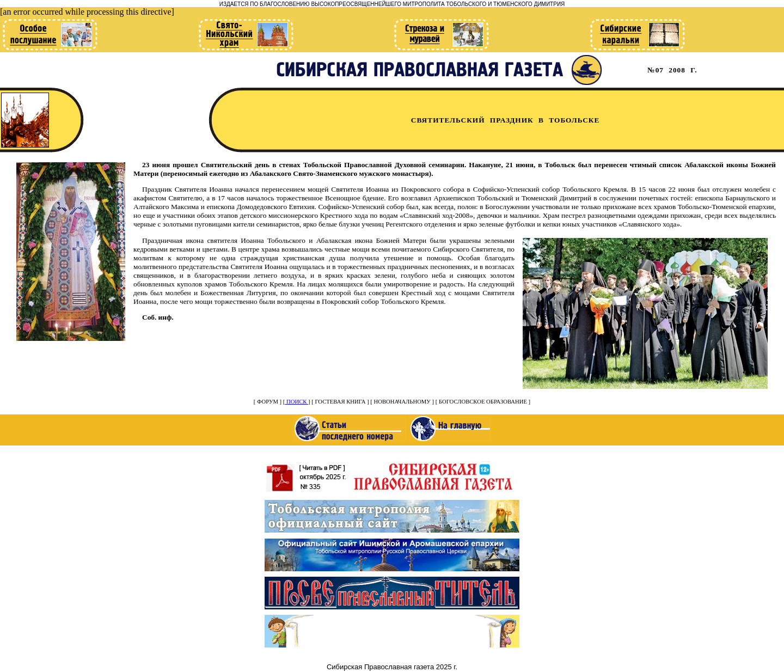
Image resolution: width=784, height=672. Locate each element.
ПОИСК (296, 402)
